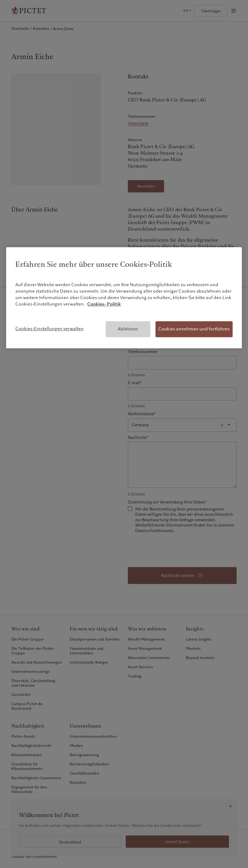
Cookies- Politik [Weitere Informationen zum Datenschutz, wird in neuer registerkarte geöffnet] (104, 304)
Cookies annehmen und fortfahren (194, 329)
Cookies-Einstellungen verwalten (49, 329)
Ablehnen (128, 329)
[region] (124, 298)
